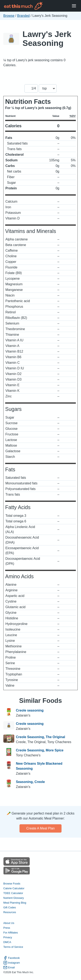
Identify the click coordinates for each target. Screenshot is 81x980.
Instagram (12, 963)
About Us (9, 923)
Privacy (8, 937)
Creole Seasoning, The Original (40, 737)
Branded (24, 16)
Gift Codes (10, 907)
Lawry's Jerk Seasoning (47, 39)
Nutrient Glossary (14, 898)
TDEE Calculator (13, 893)
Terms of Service (13, 947)
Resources (10, 912)
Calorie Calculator (14, 888)
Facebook (11, 958)
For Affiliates (11, 933)
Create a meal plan (40, 828)
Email (9, 967)
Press (7, 928)
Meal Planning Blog (15, 903)
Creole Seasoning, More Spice (40, 750)
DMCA (7, 942)
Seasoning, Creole (30, 782)
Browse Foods (12, 884)
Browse (9, 16)
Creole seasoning (30, 710)
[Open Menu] (74, 6)
